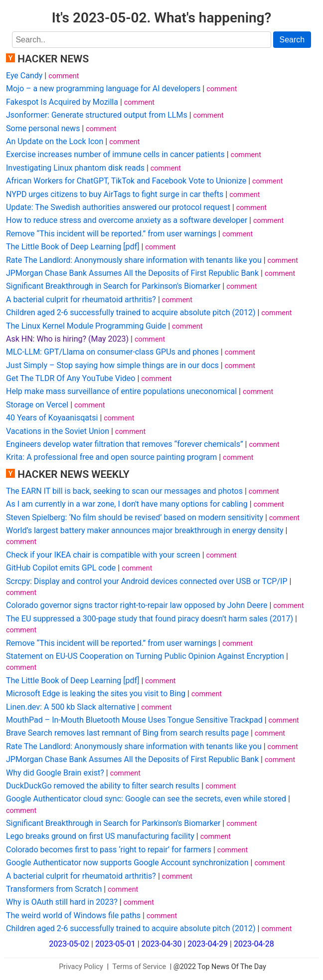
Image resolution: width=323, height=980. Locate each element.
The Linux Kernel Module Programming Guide (86, 326)
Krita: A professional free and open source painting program (111, 457)
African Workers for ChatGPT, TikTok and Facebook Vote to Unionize (126, 181)
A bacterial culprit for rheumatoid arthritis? (81, 299)
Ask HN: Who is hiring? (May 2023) (67, 339)
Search (292, 40)
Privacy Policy (81, 967)
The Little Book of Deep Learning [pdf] (73, 247)
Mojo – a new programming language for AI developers (103, 89)
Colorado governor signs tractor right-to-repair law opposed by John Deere (137, 605)
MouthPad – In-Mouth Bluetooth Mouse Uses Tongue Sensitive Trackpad (134, 720)
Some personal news (43, 128)
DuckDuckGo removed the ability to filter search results (103, 786)
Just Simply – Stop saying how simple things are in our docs (112, 365)
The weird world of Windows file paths (73, 915)
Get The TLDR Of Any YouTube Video (71, 378)
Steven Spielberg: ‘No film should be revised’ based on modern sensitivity (135, 517)
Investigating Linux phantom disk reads (75, 168)
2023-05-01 (115, 944)
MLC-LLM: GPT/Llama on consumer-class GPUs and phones (112, 352)
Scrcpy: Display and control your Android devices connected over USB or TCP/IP (147, 581)
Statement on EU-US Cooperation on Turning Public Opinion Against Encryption (145, 656)
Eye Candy (24, 76)
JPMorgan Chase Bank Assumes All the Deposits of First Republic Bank (132, 273)
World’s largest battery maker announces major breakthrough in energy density (145, 530)
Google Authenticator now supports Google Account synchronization (127, 863)
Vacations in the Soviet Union (58, 431)
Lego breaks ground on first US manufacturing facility (100, 836)
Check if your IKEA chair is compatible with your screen (103, 555)
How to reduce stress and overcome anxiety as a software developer (127, 220)
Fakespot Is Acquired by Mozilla (62, 102)
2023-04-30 (162, 944)
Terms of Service (140, 967)
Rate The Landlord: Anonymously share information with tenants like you (134, 260)
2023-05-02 (69, 944)
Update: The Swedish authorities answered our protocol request (118, 207)
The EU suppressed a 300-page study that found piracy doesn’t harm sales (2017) (150, 619)
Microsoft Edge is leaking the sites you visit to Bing (96, 693)
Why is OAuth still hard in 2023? (62, 902)
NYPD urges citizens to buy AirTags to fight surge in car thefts (115, 194)
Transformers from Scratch (54, 889)
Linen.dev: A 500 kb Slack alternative (71, 707)
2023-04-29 (208, 944)
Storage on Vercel (37, 405)
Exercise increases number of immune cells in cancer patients (115, 154)
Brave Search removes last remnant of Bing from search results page (127, 733)
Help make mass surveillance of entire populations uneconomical (121, 391)
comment (64, 76)
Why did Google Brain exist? (55, 773)
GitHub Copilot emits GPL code (61, 568)
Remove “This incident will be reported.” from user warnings (111, 234)
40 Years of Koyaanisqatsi (52, 418)
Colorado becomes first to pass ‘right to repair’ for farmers (109, 850)
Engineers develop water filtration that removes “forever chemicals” (125, 444)
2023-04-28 (254, 944)
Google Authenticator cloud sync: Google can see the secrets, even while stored (146, 799)
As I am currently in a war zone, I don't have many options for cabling (127, 504)
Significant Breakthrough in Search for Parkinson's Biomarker (113, 286)
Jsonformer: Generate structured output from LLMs (97, 115)
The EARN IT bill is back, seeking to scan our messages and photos (124, 491)
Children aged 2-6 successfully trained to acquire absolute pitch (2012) (131, 312)
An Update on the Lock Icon (55, 141)
